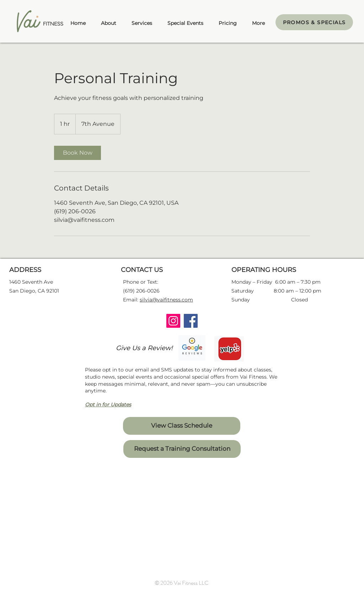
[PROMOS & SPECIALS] (314, 22)
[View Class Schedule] (182, 426)
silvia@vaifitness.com (166, 300)
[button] (142, 23)
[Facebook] (191, 321)
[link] (77, 153)
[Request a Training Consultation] (182, 449)
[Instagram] (173, 321)
